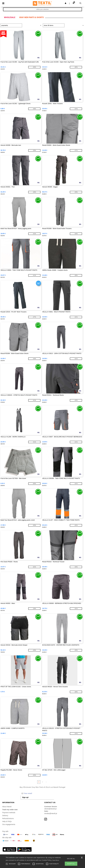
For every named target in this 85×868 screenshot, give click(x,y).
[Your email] (37, 793)
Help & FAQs (7, 821)
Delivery (5, 816)
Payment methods (9, 813)
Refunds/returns (8, 818)
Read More (56, 860)
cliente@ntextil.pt (50, 809)
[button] (66, 3)
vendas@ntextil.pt (51, 813)
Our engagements (9, 824)
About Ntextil (7, 807)
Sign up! (25, 797)
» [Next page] (46, 782)
